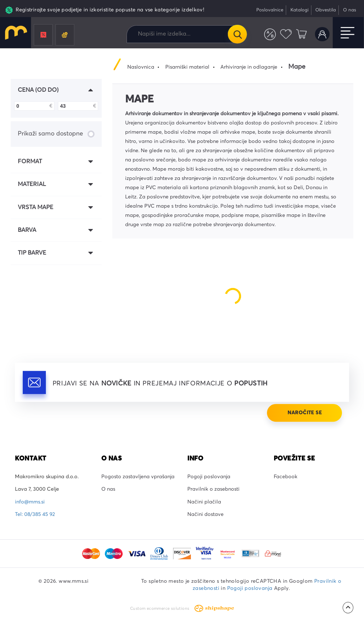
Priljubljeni (286, 34)
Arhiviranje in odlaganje (249, 67)
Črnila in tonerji (65, 35)
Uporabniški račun (322, 34)
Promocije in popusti (43, 35)
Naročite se (305, 413)
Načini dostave (205, 514)
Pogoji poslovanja (209, 477)
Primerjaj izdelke (270, 34)
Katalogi (299, 10)
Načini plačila (204, 502)
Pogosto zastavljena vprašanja (138, 477)
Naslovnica (141, 67)
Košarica (302, 34)
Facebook (286, 477)
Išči (237, 34)
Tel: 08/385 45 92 (35, 514)
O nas (350, 10)
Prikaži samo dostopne (56, 134)
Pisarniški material (187, 67)
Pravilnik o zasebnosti (213, 489)
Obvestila (326, 10)
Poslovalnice (270, 10)
